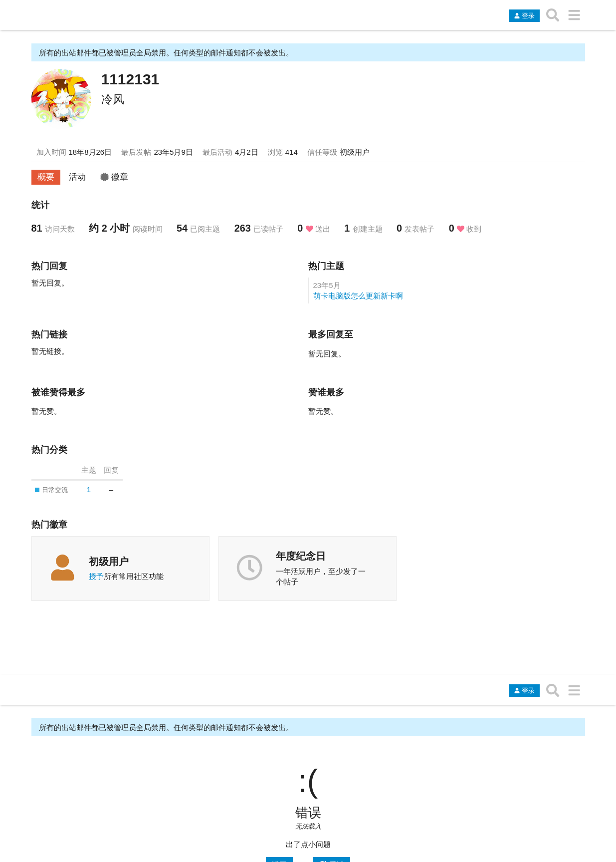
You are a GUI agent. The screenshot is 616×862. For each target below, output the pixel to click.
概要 (46, 177)
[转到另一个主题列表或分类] (574, 15)
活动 (77, 177)
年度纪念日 (301, 556)
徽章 (114, 177)
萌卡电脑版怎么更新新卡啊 (358, 296)
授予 (96, 576)
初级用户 (109, 562)
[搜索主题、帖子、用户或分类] (553, 15)
